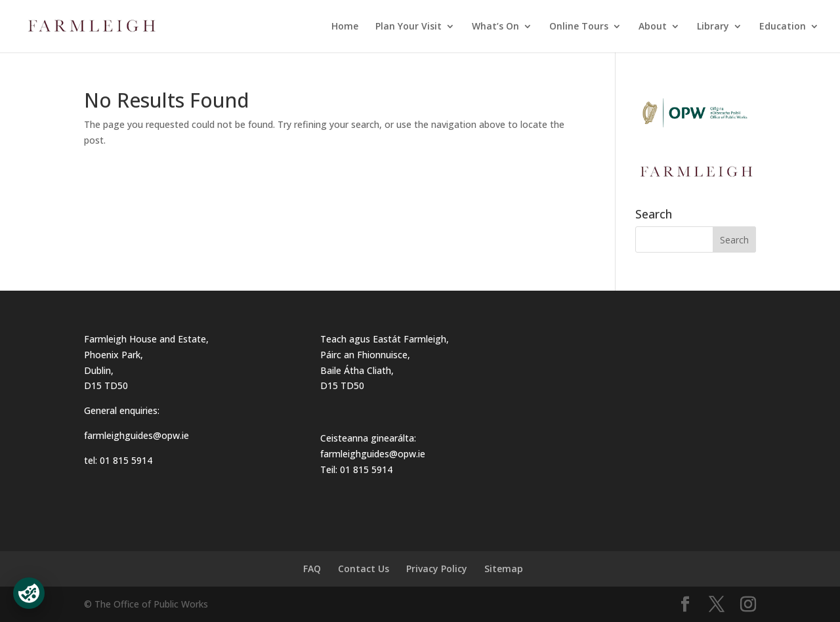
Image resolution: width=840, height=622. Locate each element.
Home (345, 27)
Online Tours (579, 27)
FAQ (312, 569)
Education (783, 27)
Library (713, 27)
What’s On (495, 27)
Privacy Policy (437, 569)
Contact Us (364, 569)
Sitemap (504, 569)
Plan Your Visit (409, 27)
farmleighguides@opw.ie (136, 435)
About (653, 27)
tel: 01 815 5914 (118, 460)
